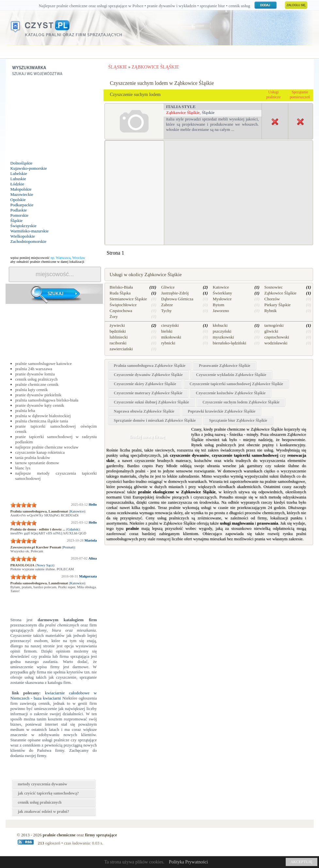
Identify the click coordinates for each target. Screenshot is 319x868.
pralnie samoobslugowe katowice (44, 363)
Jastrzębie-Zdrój (175, 293)
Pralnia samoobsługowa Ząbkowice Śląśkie (150, 366)
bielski (167, 331)
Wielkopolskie (23, 236)
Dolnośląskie (22, 163)
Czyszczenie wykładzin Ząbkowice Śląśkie (231, 375)
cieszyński (170, 325)
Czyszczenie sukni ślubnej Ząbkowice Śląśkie (152, 402)
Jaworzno (221, 311)
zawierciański (121, 349)
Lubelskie (19, 174)
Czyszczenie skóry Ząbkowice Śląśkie (145, 384)
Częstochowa (121, 311)
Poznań (68, 547)
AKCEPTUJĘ (302, 862)
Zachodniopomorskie (28, 241)
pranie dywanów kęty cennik (40, 405)
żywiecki (117, 325)
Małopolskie (21, 189)
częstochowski (277, 337)
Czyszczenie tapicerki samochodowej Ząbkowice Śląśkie (237, 384)
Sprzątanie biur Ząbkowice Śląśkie (238, 420)
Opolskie (18, 200)
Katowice (77, 511)
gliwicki (271, 331)
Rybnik (271, 311)
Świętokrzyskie (24, 226)
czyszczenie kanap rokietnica (40, 452)
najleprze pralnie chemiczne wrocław (47, 447)
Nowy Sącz (45, 565)
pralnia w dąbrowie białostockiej (43, 416)
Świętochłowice (123, 305)
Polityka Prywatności (188, 862)
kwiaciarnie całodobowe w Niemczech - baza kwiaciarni (54, 695)
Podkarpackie (22, 205)
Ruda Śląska (120, 293)
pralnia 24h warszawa (34, 369)
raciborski (118, 343)
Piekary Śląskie (278, 305)
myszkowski (223, 337)
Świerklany (223, 293)
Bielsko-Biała (121, 287)
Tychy (167, 311)
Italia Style (181, 107)
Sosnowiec (274, 287)
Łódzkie (17, 184)
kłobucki (220, 325)
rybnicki (168, 343)
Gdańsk (73, 529)
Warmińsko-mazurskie (30, 231)
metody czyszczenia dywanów (43, 784)
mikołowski (171, 337)
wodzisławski (276, 343)
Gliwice (168, 287)
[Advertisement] (55, 120)
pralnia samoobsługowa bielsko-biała (47, 400)
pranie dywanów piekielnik (39, 395)
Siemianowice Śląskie (128, 299)
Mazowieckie (22, 194)
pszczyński (222, 331)
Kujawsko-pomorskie (29, 168)
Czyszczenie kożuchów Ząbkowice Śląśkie (231, 393)
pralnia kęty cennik (32, 390)
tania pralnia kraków (33, 458)
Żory (114, 316)
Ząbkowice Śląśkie (183, 112)
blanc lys (23, 468)
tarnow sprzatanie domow (37, 463)
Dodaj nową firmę (147, 437)
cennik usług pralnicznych (40, 802)
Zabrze (167, 305)
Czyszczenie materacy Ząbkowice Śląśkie (148, 393)
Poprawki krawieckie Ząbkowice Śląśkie (222, 411)
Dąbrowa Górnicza (177, 299)
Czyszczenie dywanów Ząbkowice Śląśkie (148, 375)
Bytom (219, 305)
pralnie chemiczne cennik (37, 384)
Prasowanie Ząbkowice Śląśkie (224, 366)
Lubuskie (18, 179)
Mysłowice (222, 299)
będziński (118, 331)
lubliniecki (119, 337)
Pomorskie (20, 215)
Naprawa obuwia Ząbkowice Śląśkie (144, 411)
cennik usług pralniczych (37, 379)
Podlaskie (19, 210)
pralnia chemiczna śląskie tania (42, 421)
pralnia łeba (25, 410)
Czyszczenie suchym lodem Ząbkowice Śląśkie (241, 402)
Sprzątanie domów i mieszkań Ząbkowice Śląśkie (155, 420)
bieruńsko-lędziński (230, 343)
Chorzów (272, 299)
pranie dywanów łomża (35, 374)
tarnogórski (274, 325)
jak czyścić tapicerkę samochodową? (48, 793)
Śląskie (17, 221)
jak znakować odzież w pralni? (44, 812)
